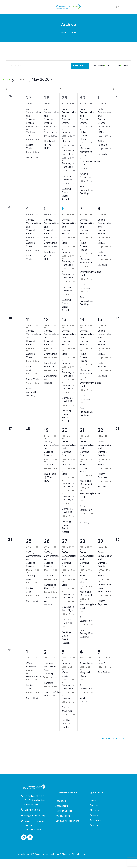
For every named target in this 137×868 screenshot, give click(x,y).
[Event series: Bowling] (65, 704)
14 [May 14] (82, 328)
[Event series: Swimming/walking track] (83, 167)
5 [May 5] (45, 217)
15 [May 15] (100, 328)
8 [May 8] (99, 217)
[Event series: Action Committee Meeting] (27, 395)
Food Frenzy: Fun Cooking (86, 199)
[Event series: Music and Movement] (83, 154)
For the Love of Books (66, 733)
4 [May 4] (27, 217)
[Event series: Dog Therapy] (81, 525)
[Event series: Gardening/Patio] (29, 682)
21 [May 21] (82, 439)
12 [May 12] (46, 328)
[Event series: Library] (65, 138)
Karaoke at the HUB (50, 374)
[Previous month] (7, 90)
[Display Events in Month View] (118, 65)
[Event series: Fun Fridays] (99, 679)
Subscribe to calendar (112, 748)
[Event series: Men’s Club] (27, 164)
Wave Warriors (31, 674)
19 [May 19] (46, 439)
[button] (118, 7)
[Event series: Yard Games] (81, 704)
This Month (23, 89)
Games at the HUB (67, 187)
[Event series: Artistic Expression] (81, 180)
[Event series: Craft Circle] (47, 138)
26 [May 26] (47, 550)
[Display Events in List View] (110, 65)
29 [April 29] (65, 107)
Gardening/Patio (35, 685)
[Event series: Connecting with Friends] (45, 382)
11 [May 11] (28, 328)
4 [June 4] (81, 661)
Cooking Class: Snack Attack (66, 203)
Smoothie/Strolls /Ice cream (54, 703)
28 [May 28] (82, 550)
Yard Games (84, 709)
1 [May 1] (98, 107)
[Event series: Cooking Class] (29, 138)
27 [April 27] (29, 107)
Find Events (76, 65)
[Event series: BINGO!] (101, 138)
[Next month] (13, 90)
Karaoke (48, 692)
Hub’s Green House (83, 145)
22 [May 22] (100, 439)
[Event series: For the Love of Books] (63, 726)
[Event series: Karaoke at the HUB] (45, 369)
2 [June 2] (45, 661)
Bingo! (101, 672)
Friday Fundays (102, 152)
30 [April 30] (83, 107)
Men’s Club (32, 167)
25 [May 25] (29, 550)
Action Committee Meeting (32, 401)
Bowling (66, 707)
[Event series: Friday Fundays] (99, 148)
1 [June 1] (27, 661)
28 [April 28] (47, 107)
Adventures (86, 672)
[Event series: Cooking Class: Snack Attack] (63, 195)
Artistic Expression (86, 185)
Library (66, 141)
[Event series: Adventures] (81, 669)
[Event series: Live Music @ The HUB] (45, 148)
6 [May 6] (63, 217)
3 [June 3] (63, 661)
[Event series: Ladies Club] (27, 692)
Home (64, 32)
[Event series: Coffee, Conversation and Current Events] (30, 115)
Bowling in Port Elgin (68, 162)
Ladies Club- (30, 156)
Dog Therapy (85, 530)
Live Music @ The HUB (50, 154)
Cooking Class (30, 143)
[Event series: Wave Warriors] (27, 669)
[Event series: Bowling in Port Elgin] (65, 157)
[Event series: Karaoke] (47, 689)
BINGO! (102, 141)
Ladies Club (30, 696)
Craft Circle (50, 141)
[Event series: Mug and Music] (83, 679)
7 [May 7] (81, 217)
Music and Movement (86, 159)
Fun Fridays (104, 682)
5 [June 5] (99, 661)
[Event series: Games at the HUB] (63, 182)
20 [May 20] (65, 439)
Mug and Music (85, 683)
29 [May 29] (100, 550)
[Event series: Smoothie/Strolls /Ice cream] (45, 698)
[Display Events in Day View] (126, 65)
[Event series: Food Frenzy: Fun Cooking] (81, 193)
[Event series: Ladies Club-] (27, 151)
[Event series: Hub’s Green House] (83, 138)
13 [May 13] (64, 328)
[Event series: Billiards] (99, 160)
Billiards (102, 163)
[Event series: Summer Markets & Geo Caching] (45, 669)
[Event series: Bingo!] (101, 669)
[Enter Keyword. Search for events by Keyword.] (36, 65)
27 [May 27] (65, 550)
